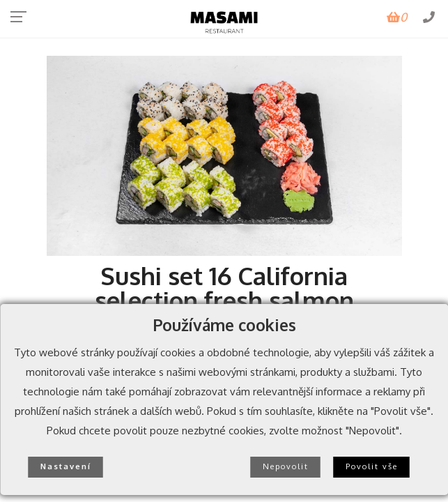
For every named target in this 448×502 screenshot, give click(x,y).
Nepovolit (286, 466)
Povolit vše (372, 466)
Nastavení (66, 466)
